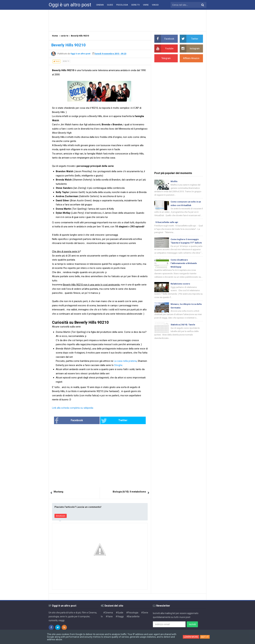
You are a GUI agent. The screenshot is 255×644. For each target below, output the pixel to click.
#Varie (109, 616)
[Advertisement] (127, 20)
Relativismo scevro (180, 289)
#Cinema (108, 613)
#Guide (120, 613)
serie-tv (66, 61)
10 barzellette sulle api (167, 223)
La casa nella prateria (125, 361)
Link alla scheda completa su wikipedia (73, 408)
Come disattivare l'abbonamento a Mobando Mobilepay (184, 268)
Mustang (58, 492)
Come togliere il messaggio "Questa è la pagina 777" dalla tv (186, 244)
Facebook (79, 421)
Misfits (174, 181)
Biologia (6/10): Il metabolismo (129, 492)
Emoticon (61, 516)
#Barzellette (133, 616)
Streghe (118, 365)
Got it (205, 637)
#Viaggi (120, 616)
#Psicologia (132, 613)
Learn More (191, 637)
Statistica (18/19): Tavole (183, 330)
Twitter (111, 421)
